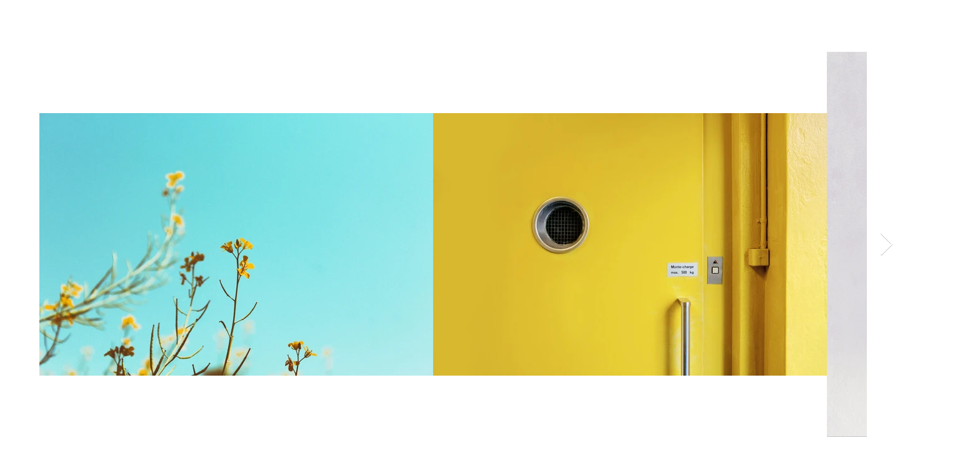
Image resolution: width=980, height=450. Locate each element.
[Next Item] (887, 245)
